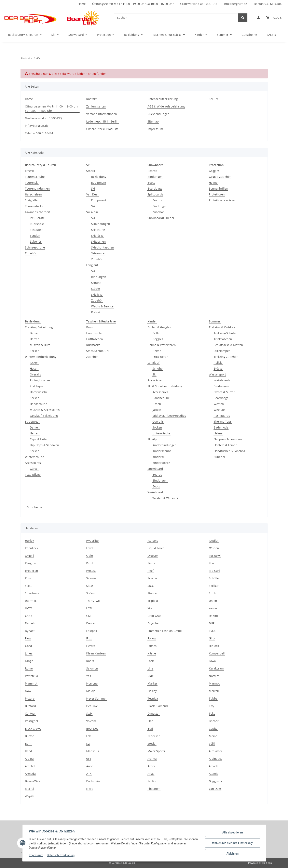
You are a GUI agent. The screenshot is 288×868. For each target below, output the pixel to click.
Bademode (221, 427)
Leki (89, 736)
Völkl (212, 744)
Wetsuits (220, 410)
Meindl (214, 736)
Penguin (31, 563)
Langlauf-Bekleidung (44, 416)
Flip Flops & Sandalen (44, 445)
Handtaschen (95, 333)
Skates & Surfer (224, 392)
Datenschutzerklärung (61, 855)
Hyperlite (92, 541)
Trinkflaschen (223, 339)
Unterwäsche (39, 392)
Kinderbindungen (164, 445)
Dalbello (31, 623)
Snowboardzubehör (161, 218)
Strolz (213, 593)
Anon (90, 766)
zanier (213, 608)
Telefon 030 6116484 (268, 4)
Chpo (29, 616)
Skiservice (98, 253)
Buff (150, 729)
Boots (151, 183)
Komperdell (217, 653)
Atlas (151, 774)
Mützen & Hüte (40, 345)
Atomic (214, 774)
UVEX (28, 608)
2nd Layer (37, 386)
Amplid (30, 766)
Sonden (35, 236)
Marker (152, 683)
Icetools (153, 541)
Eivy (211, 706)
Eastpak (92, 631)
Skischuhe (98, 230)
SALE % (272, 35)
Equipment (99, 183)
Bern (28, 744)
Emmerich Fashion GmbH (165, 631)
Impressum (36, 855)
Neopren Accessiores (228, 439)
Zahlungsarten (96, 106)
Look (151, 661)
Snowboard (155, 469)
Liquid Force (156, 548)
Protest (91, 571)
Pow (212, 563)
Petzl (90, 563)
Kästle (152, 653)
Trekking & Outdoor (222, 327)
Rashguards (222, 416)
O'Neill (30, 556)
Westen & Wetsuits (165, 498)
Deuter (91, 623)
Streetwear (32, 422)
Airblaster (216, 751)
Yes (89, 676)
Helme (213, 183)
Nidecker (154, 736)
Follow (152, 638)
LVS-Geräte (37, 218)
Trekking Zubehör (226, 357)
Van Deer (92, 194)
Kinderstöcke (161, 463)
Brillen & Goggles (159, 327)
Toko (212, 713)
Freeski (30, 171)
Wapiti (29, 796)
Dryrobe (153, 623)
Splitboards (155, 194)
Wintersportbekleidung (41, 357)
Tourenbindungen (37, 188)
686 (89, 759)
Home (82, 4)
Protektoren (217, 194)
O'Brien (214, 548)
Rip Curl (214, 571)
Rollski (95, 312)
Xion (150, 608)
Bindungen (99, 277)
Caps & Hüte (38, 439)
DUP (212, 623)
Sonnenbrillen (218, 188)
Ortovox (153, 556)
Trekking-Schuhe (225, 333)
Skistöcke (97, 236)
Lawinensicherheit (37, 212)
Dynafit (30, 631)
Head (29, 751)
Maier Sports (156, 751)
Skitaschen (98, 241)
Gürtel (34, 469)
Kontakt (91, 99)
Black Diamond (158, 706)
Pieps (151, 563)
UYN (89, 608)
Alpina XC (215, 759)
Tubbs (213, 698)
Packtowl (215, 556)
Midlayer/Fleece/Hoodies (169, 416)
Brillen (157, 333)
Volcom (91, 721)
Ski (93, 188)
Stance (152, 593)
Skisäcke (97, 295)
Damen (35, 333)
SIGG (151, 586)
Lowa (212, 661)
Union (213, 601)
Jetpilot (214, 541)
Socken (35, 351)
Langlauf (92, 265)
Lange (29, 661)
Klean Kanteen (96, 653)
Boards (152, 171)
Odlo (90, 556)
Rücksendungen (159, 114)
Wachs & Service (102, 306)
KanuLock (31, 548)
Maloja (91, 691)
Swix (89, 713)
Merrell (214, 691)
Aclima (152, 759)
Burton (30, 736)
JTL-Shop (267, 863)
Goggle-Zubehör (220, 177)
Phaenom (154, 789)
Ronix (90, 661)
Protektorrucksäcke (222, 200)
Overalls (35, 374)
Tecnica (153, 698)
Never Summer (97, 698)
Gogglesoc (216, 781)
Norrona (92, 683)
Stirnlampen (222, 351)
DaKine (214, 616)
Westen (219, 404)
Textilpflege (33, 475)
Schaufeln (37, 230)
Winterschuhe (35, 457)
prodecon (31, 571)
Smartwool (32, 593)
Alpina (29, 759)
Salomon (92, 668)
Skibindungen (101, 224)
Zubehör (36, 241)
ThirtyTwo (93, 601)
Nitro (90, 789)
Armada (30, 774)
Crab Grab (155, 616)
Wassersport (217, 374)
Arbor (151, 766)
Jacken (34, 363)
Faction (152, 781)
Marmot (214, 683)
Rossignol (31, 721)
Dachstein (93, 781)
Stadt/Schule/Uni (98, 351)
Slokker (214, 586)
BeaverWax (32, 781)
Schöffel (214, 578)
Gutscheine (34, 507)
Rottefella (31, 676)
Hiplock (214, 646)
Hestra (91, 646)
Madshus (93, 751)
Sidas (90, 586)
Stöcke (95, 289)
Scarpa (152, 578)
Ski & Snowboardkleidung (165, 386)
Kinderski (159, 457)
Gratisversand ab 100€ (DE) (199, 4)
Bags (90, 327)
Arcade (214, 766)
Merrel (30, 789)
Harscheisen (33, 194)
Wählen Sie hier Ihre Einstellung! (233, 843)
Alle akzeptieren (232, 832)
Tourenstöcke (34, 206)
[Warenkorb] (274, 18)
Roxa (28, 578)
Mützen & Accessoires (45, 410)
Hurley (29, 541)
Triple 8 (153, 601)
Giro (212, 638)
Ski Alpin (92, 212)
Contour (30, 713)
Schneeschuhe (35, 247)
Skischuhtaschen (103, 247)
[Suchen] (176, 18)
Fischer (214, 721)
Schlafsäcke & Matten (228, 345)
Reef (151, 571)
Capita (213, 729)
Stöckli (91, 171)
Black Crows (33, 729)
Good (29, 646)
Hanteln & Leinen (225, 445)
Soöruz (91, 593)
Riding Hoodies (40, 380)
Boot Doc (92, 729)
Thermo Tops (223, 422)
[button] (258, 18)
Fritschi (153, 646)
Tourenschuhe (35, 177)
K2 (88, 744)
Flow (28, 638)
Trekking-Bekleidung (39, 327)
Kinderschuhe (162, 451)
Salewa (91, 578)
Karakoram (216, 668)
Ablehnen (232, 854)
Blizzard (30, 706)
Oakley (152, 691)
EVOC (212, 631)
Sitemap (153, 121)
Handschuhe (38, 404)
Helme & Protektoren (162, 345)
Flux (89, 638)
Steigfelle (31, 200)
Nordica (214, 676)
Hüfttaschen (95, 339)
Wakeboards (222, 380)
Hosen (34, 368)
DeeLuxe (92, 706)
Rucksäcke (37, 224)
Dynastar (154, 713)
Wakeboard (155, 492)
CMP (89, 616)
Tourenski (32, 183)
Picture (30, 698)
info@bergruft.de (235, 4)
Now (28, 691)
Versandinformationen (102, 114)
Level (90, 548)
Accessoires (33, 463)
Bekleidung (99, 177)
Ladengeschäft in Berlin (102, 121)
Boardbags (155, 188)
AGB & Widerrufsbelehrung (166, 106)
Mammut (31, 683)
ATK (89, 774)
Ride (151, 676)
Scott (28, 586)
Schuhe (96, 283)
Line (150, 668)
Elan (150, 721)
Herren (35, 339)
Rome (29, 668)
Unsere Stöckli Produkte (102, 129)
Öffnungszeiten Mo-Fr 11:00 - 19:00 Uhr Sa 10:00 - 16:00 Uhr (133, 4)
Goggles (214, 171)
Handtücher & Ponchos (229, 451)
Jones (29, 653)
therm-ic (31, 601)
